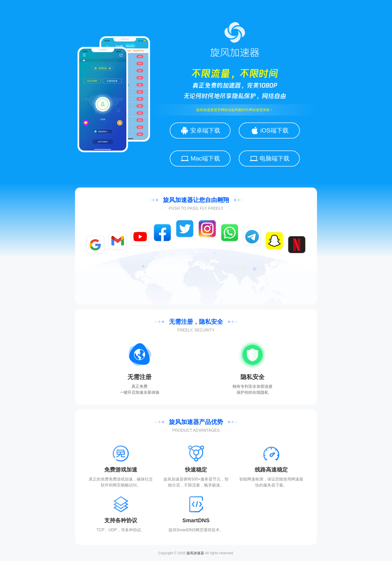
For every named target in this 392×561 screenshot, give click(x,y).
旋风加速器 (195, 553)
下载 (279, 485)
